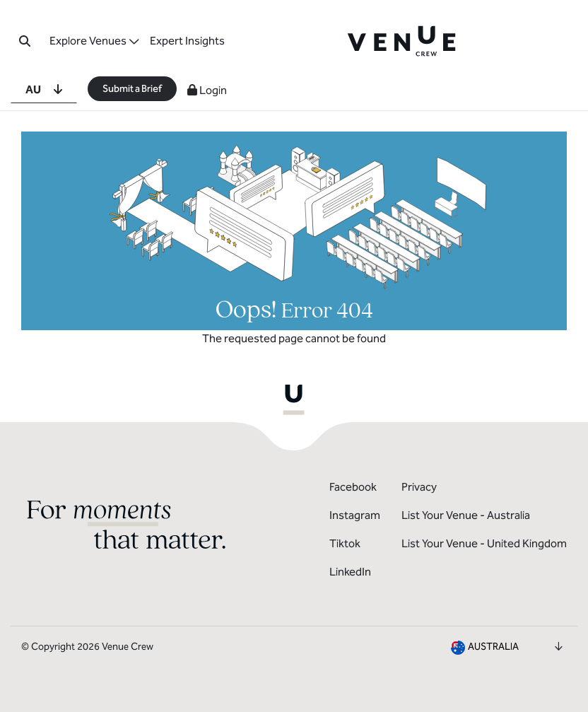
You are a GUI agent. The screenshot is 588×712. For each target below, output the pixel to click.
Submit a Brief (132, 89)
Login (207, 90)
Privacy (419, 487)
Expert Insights (187, 41)
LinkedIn (350, 572)
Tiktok (345, 543)
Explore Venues (88, 41)
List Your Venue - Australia (466, 515)
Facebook (353, 487)
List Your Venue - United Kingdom (484, 543)
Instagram (355, 515)
